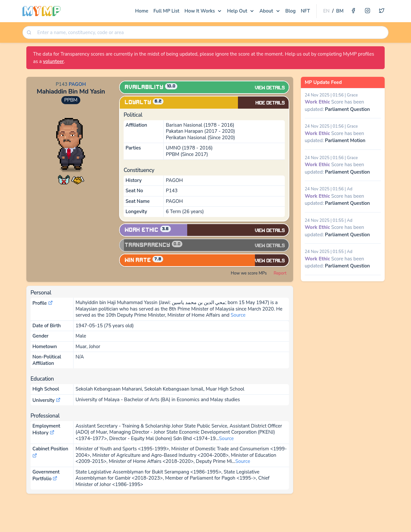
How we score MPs (249, 273)
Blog (291, 11)
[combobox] (210, 33)
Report (280, 273)
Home (142, 11)
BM (340, 11)
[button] (64, 179)
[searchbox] (211, 33)
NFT (306, 11)
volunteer (53, 61)
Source (238, 315)
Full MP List (166, 11)
